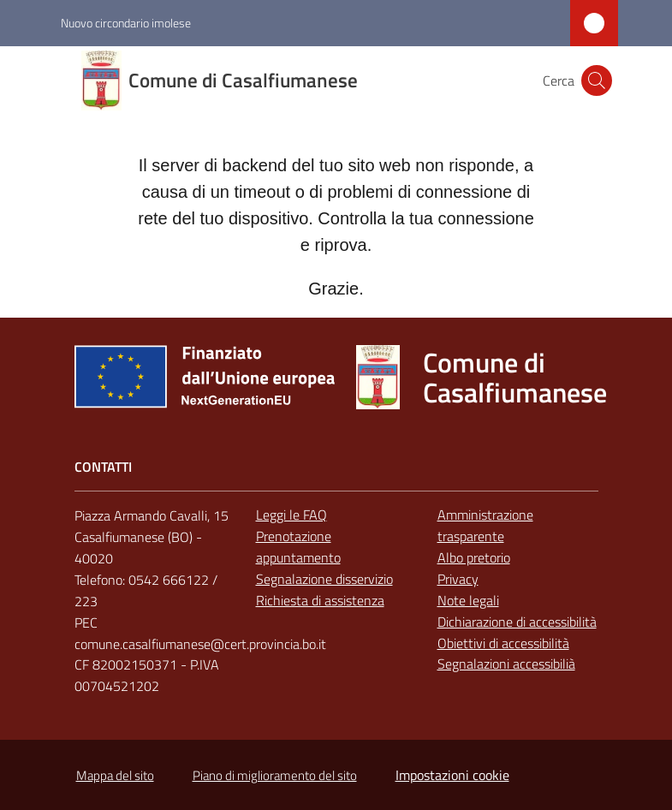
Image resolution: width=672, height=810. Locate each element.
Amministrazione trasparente (485, 525)
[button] (597, 80)
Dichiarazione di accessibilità (517, 622)
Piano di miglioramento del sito (275, 775)
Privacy (458, 579)
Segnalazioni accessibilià (506, 664)
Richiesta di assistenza (320, 600)
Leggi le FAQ (291, 515)
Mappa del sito (115, 775)
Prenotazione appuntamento (298, 547)
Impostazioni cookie (452, 775)
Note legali (468, 600)
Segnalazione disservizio (324, 579)
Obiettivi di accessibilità (503, 643)
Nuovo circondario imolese (126, 23)
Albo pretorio (474, 557)
